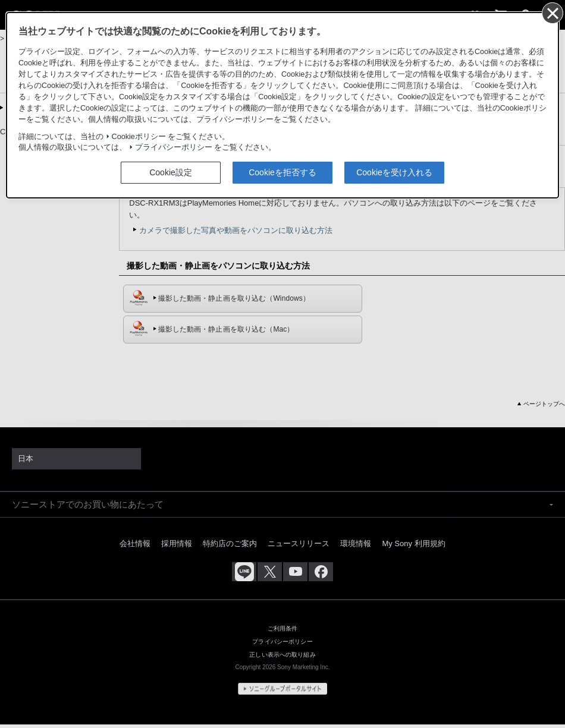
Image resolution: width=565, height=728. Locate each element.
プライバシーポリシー (174, 147)
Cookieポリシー (139, 137)
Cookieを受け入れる (394, 172)
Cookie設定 (171, 172)
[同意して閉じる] (552, 12)
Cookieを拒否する (282, 172)
